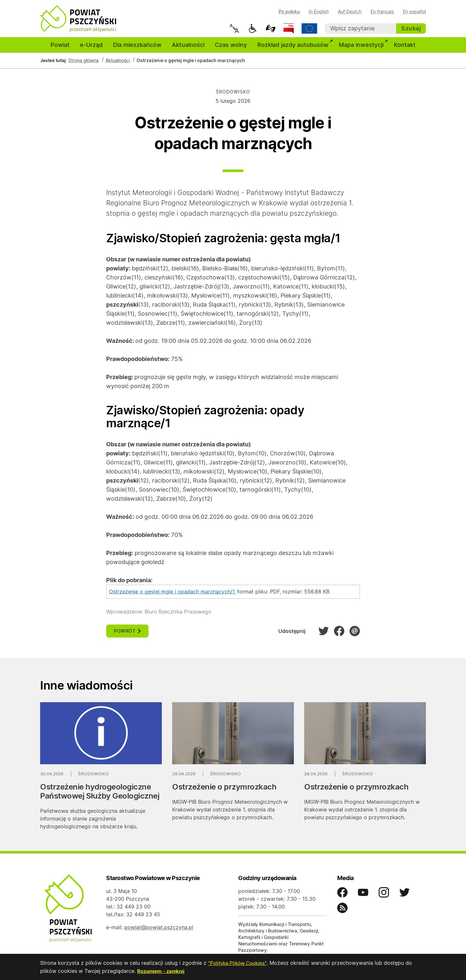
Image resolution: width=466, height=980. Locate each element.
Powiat (60, 49)
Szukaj (411, 28)
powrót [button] (127, 635)
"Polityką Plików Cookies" (239, 963)
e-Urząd (91, 49)
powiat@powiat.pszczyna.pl (159, 931)
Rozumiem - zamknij (162, 971)
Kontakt (405, 49)
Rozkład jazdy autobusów (295, 48)
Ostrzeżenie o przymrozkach (224, 791)
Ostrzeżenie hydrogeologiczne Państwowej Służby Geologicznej (100, 795)
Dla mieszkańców (137, 49)
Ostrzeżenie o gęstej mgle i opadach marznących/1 (172, 596)
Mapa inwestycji (364, 48)
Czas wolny (231, 49)
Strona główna (83, 65)
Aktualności (188, 49)
